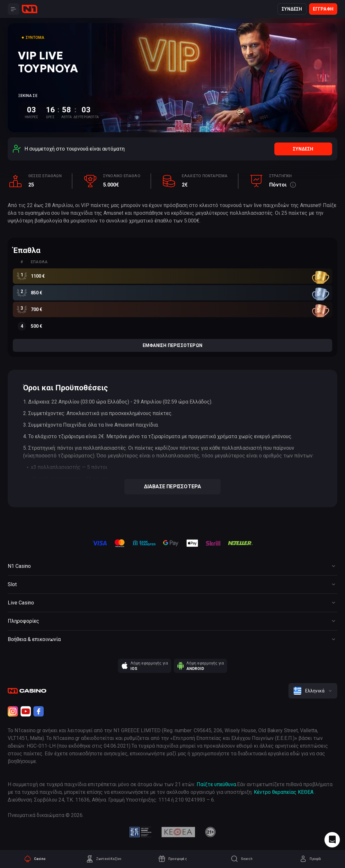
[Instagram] (13, 711)
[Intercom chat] (332, 840)
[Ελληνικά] (313, 691)
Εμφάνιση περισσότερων (172, 345)
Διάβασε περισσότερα (173, 486)
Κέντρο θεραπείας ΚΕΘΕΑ (284, 792)
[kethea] (178, 832)
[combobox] (313, 691)
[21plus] (210, 832)
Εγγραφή (323, 9)
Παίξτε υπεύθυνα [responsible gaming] (216, 784)
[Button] (13, 9)
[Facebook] (39, 711)
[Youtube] (26, 711)
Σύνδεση (292, 9)
